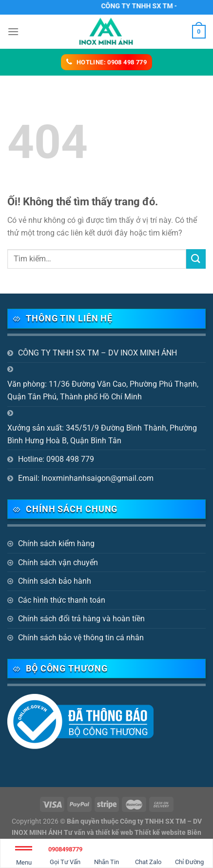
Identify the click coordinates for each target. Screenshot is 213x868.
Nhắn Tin (106, 854)
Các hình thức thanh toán (62, 600)
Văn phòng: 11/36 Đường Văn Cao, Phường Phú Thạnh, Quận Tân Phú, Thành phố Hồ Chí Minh (103, 390)
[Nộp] (196, 259)
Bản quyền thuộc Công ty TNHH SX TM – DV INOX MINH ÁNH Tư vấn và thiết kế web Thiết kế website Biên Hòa (107, 833)
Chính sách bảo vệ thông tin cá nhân (81, 638)
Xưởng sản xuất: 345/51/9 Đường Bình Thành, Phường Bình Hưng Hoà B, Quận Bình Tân (102, 434)
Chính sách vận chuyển (58, 562)
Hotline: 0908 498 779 (56, 459)
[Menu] (13, 31)
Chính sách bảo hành (55, 581)
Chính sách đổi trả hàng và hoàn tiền (81, 619)
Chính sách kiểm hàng (56, 543)
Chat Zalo (148, 854)
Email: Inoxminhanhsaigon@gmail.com (86, 478)
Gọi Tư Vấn (65, 854)
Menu (24, 858)
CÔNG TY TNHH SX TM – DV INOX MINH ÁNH (97, 353)
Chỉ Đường (189, 854)
